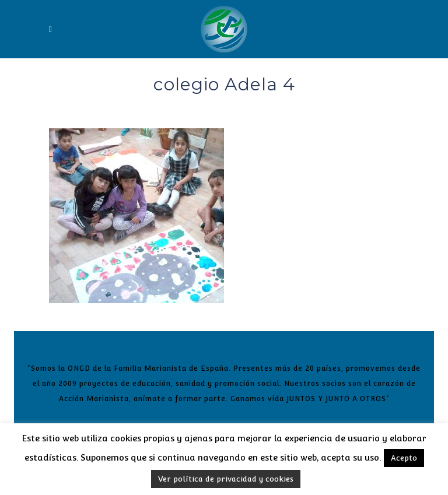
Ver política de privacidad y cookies (226, 479)
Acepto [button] (404, 458)
